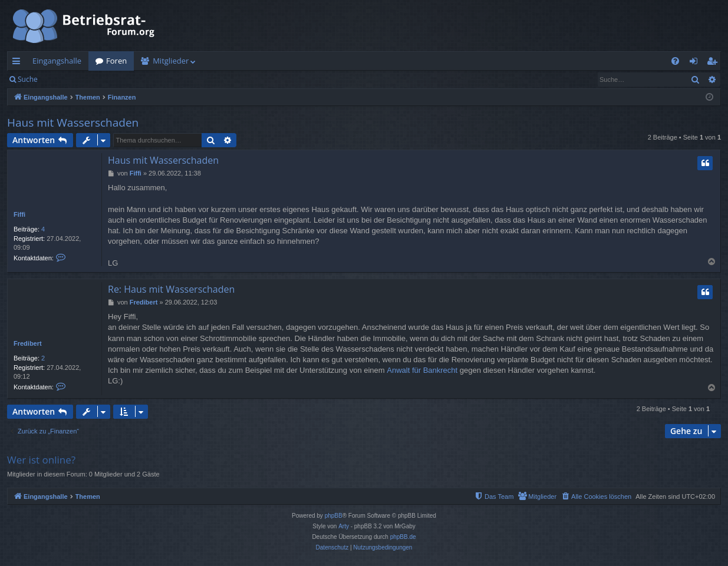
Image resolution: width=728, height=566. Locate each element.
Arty (344, 526)
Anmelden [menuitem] (697, 63)
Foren (116, 61)
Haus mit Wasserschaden (73, 123)
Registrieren (125, 79)
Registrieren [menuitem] (714, 63)
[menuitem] (675, 61)
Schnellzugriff (19, 63)
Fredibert (28, 343)
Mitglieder (171, 61)
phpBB (334, 516)
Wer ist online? (41, 460)
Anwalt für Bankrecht (422, 370)
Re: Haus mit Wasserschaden (171, 289)
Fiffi (19, 214)
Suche (28, 79)
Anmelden (72, 79)
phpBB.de (403, 537)
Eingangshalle (57, 61)
